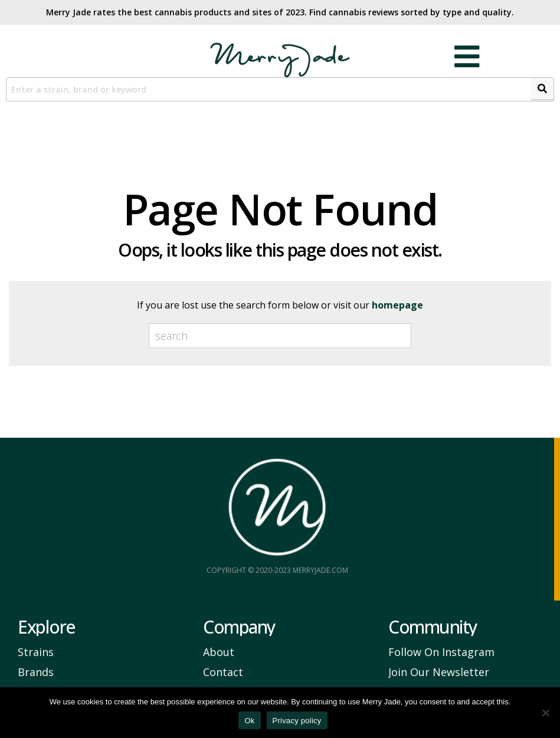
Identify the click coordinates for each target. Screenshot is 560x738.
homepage (397, 306)
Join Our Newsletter (439, 673)
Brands (36, 673)
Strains (36, 652)
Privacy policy (297, 721)
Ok (249, 721)
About (219, 652)
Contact (223, 673)
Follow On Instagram (441, 652)
